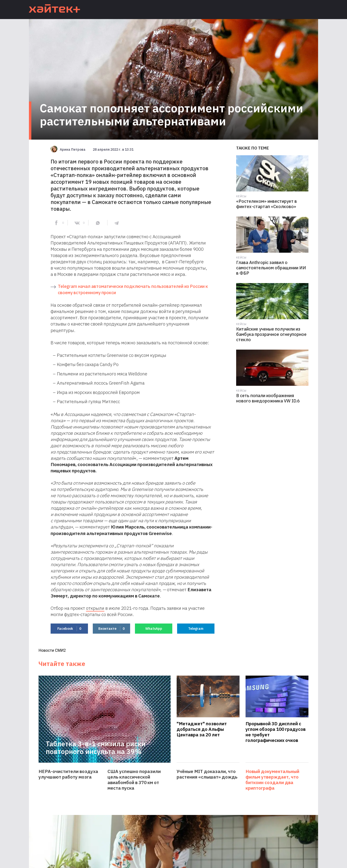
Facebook (69, 629)
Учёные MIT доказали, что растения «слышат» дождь (207, 774)
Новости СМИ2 (52, 650)
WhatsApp (154, 629)
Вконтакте (111, 629)
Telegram (196, 629)
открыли (95, 608)
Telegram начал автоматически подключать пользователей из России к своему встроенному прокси (133, 289)
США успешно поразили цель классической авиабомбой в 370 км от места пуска (134, 780)
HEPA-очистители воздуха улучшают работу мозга (68, 774)
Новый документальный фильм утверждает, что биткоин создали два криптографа (272, 780)
